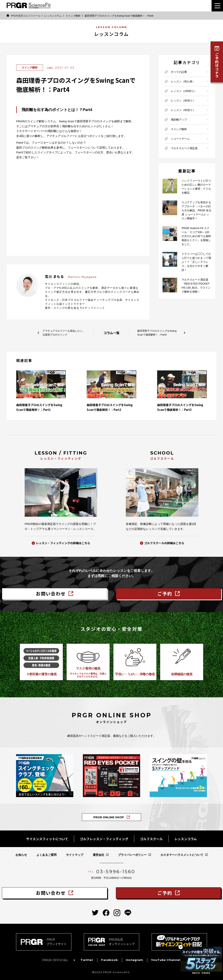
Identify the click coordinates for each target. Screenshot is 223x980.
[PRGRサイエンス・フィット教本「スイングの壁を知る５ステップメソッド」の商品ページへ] (178, 775)
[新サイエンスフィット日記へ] (179, 939)
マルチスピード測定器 (184, 148)
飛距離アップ (179, 120)
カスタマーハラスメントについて (182, 853)
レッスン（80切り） (183, 110)
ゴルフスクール (153, 838)
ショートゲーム (180, 139)
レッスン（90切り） (183, 101)
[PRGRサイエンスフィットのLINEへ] (128, 910)
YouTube (166, 957)
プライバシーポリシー (132, 853)
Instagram (135, 957)
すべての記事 (179, 72)
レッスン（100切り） (184, 91)
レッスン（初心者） (183, 81)
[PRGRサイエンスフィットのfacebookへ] (106, 910)
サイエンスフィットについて (44, 838)
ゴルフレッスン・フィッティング (104, 838)
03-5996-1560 (116, 870)
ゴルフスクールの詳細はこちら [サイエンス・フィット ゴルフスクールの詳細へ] (164, 543)
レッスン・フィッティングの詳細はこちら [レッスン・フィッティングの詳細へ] (63, 543)
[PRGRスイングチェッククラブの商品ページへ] (45, 775)
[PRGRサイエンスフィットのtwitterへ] (95, 910)
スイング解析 (73, 16)
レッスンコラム (53, 16)
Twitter (86, 957)
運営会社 (99, 853)
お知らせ (21, 853)
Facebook (109, 957)
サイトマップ (75, 853)
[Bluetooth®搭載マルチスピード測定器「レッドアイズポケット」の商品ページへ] (112, 775)
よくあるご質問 (46, 853)
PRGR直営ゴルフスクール (24, 16)
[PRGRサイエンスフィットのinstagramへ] (117, 910)
